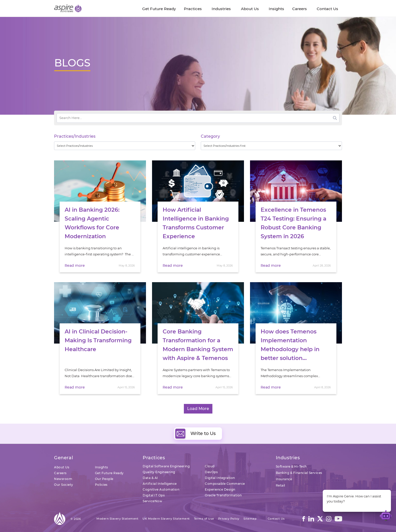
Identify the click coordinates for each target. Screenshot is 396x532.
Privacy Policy (229, 519)
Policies (101, 485)
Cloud (210, 466)
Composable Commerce (225, 484)
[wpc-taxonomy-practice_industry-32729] (125, 146)
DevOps (211, 472)
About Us (62, 467)
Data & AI (150, 478)
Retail (280, 485)
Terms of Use (204, 519)
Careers (60, 473)
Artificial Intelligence (160, 484)
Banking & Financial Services (299, 473)
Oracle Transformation (223, 495)
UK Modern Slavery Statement (166, 519)
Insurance (284, 479)
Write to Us (195, 433)
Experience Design (220, 489)
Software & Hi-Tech (291, 466)
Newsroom (63, 479)
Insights (102, 467)
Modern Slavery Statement (117, 519)
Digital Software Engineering (166, 466)
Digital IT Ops (154, 495)
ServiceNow (152, 501)
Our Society (64, 485)
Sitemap (250, 519)
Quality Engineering (159, 472)
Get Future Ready (109, 473)
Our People (104, 479)
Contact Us (276, 519)
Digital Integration (220, 478)
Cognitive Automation (161, 489)
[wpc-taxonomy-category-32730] (271, 146)
